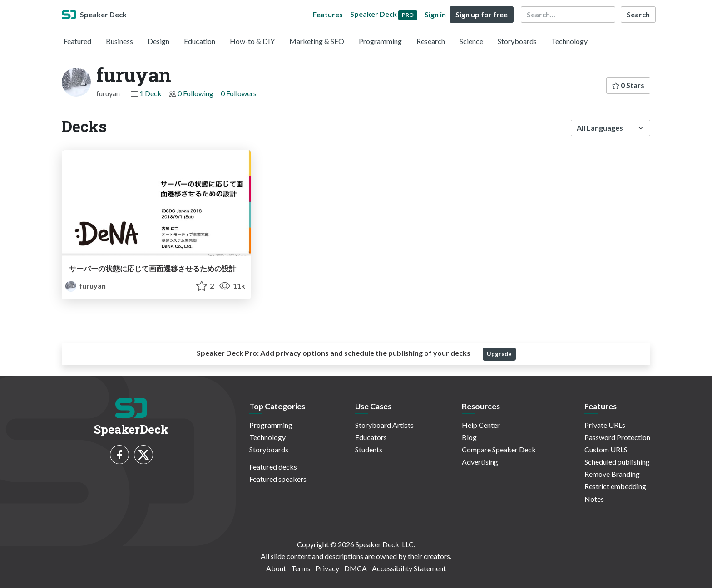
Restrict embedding (615, 486)
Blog (469, 437)
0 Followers (239, 93)
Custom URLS (606, 449)
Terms (301, 568)
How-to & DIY (252, 41)
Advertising (480, 462)
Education (200, 41)
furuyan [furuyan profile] (86, 286)
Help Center (481, 425)
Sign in (435, 14)
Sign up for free (482, 14)
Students (369, 449)
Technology (569, 41)
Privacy (327, 568)
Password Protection (617, 437)
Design (158, 41)
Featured (77, 41)
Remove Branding (612, 474)
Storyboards (517, 41)
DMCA (356, 568)
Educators (371, 437)
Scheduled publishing (617, 462)
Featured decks (273, 467)
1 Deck (151, 93)
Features (328, 14)
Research (431, 41)
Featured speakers (278, 479)
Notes (594, 499)
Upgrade (499, 354)
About (276, 568)
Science (471, 41)
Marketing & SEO (317, 41)
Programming (380, 41)
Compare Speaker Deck (499, 449)
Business (119, 41)
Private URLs (605, 425)
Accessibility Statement (409, 568)
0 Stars (628, 85)
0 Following (195, 93)
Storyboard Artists (384, 425)
